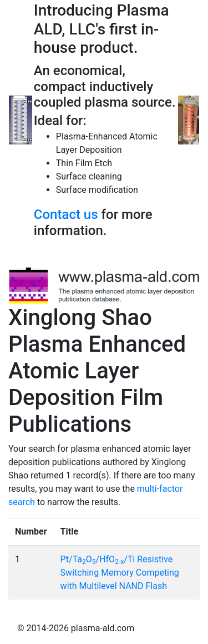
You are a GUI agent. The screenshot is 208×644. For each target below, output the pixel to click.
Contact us (66, 214)
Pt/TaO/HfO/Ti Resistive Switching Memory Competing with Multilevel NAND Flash (120, 573)
